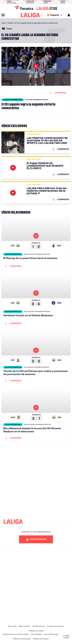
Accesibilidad (36, 634)
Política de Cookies (41, 639)
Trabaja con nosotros (56, 626)
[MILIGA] (68, 15)
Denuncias (12, 626)
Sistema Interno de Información (16, 634)
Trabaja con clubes (36, 631)
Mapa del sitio (24, 626)
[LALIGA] (30, 15)
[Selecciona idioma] (55, 15)
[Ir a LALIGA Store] (36, 8)
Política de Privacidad (22, 639)
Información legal (51, 634)
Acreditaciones (39, 626)
